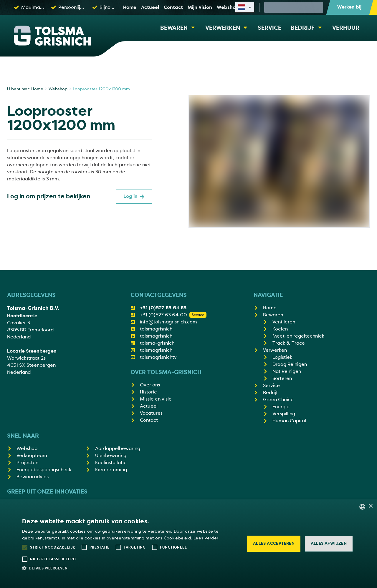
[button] (130, 568)
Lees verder (206, 538)
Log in (134, 196)
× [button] (370, 506)
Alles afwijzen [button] (329, 543)
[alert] (188, 544)
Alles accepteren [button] (274, 543)
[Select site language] (245, 7)
